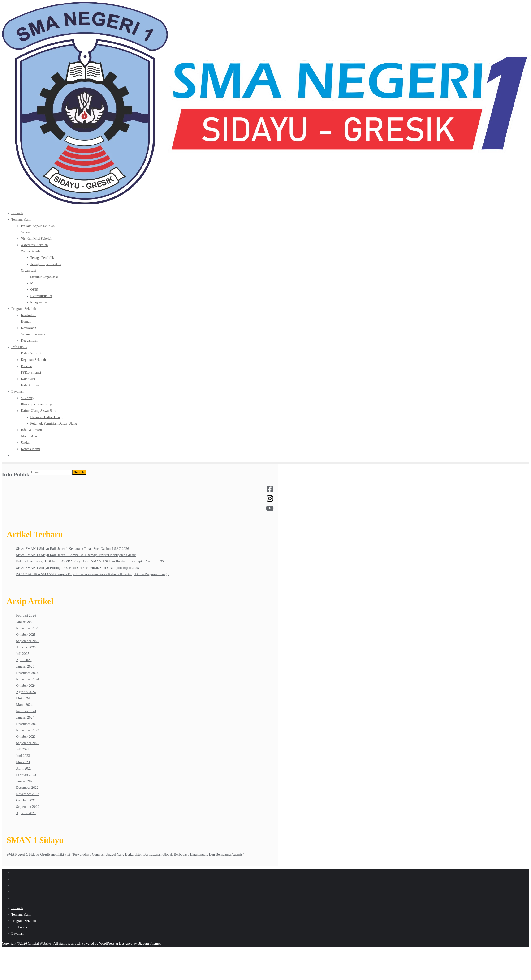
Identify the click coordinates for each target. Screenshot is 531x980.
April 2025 (24, 660)
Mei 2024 (23, 698)
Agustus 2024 (26, 692)
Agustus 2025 (26, 647)
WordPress (107, 943)
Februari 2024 (26, 711)
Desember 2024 (27, 673)
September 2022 (28, 807)
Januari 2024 (25, 717)
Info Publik (19, 927)
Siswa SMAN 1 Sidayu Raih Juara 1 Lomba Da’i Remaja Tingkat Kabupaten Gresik (76, 555)
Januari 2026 (25, 622)
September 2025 (28, 641)
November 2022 (28, 794)
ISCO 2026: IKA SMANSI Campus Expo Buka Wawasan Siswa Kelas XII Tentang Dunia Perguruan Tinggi (93, 574)
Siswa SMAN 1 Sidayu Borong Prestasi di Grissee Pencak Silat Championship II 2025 (78, 568)
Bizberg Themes (149, 943)
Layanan (17, 933)
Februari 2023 (26, 775)
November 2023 (28, 730)
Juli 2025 (23, 654)
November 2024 (28, 679)
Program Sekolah (24, 921)
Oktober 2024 (26, 686)
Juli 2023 (23, 749)
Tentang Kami (21, 914)
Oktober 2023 (26, 737)
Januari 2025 (25, 666)
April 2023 (24, 768)
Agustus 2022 (26, 813)
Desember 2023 (27, 724)
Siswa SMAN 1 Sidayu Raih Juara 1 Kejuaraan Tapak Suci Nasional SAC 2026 (73, 549)
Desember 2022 (27, 788)
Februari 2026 (26, 615)
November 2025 (28, 628)
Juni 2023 (23, 756)
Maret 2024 (24, 705)
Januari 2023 (25, 781)
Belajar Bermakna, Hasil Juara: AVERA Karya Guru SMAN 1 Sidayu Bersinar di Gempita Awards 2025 (90, 561)
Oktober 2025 (26, 635)
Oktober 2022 (26, 800)
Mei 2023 (23, 762)
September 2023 (28, 743)
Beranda (17, 908)
